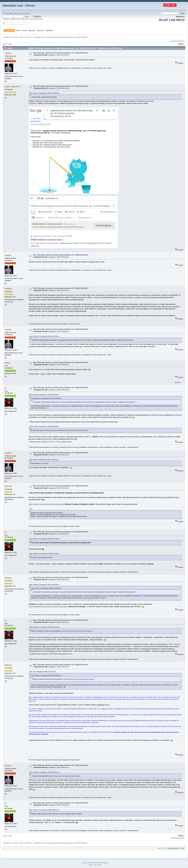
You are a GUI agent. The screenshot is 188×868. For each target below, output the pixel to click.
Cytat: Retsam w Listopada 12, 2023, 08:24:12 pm (44, 810)
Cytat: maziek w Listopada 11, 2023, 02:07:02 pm (44, 93)
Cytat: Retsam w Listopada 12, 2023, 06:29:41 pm (44, 627)
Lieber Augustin (12, 86)
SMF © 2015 (94, 863)
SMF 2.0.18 (86, 863)
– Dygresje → (178, 382)
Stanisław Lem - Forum (19, 6)
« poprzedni (174, 41)
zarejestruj (27, 14)
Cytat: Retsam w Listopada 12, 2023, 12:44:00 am (44, 336)
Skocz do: (160, 848)
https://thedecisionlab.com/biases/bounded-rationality (48, 607)
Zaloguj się (17, 14)
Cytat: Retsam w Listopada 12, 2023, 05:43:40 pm (44, 539)
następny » (182, 41)
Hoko (7, 363)
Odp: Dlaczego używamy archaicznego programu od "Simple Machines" (61, 53)
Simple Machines (103, 863)
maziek (8, 53)
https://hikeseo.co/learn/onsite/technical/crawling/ (46, 504)
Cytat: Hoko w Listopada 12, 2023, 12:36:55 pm (44, 460)
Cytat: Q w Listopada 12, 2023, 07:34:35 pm (42, 672)
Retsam (8, 289)
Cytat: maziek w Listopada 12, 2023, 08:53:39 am (44, 395)
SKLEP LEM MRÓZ (172, 20)
